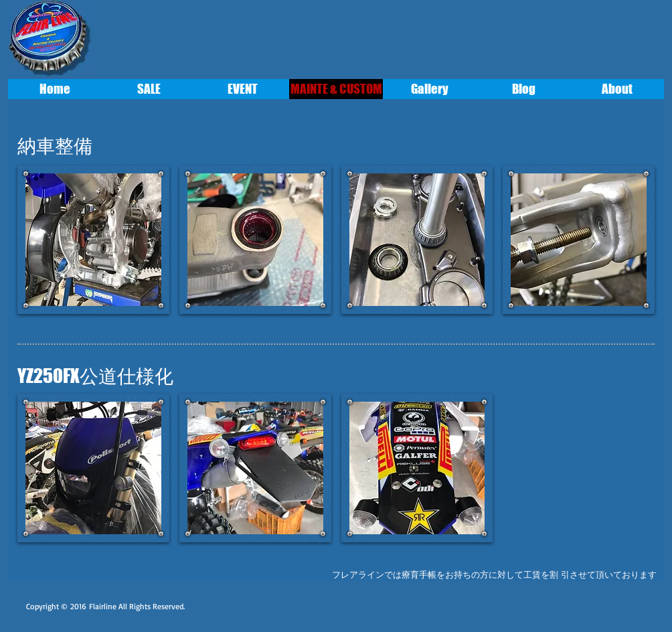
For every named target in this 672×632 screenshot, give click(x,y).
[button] (93, 240)
